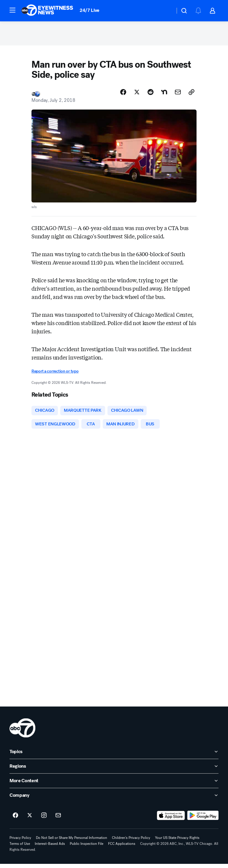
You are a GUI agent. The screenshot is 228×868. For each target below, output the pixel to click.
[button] (12, 10)
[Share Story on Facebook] (123, 95)
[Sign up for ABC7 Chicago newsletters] (58, 820)
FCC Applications (122, 848)
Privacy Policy (20, 842)
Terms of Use (20, 848)
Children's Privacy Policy (131, 842)
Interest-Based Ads (50, 848)
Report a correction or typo (55, 374)
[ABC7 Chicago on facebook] (15, 820)
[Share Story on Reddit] (151, 95)
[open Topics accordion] (114, 756)
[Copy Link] (191, 95)
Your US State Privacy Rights (177, 842)
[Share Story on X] (137, 95)
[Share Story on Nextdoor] (164, 95)
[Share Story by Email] (178, 95)
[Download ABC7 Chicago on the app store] (171, 820)
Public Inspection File (87, 848)
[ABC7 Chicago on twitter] (30, 820)
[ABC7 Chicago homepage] (47, 11)
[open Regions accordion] (114, 770)
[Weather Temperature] (166, 11)
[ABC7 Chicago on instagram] (44, 820)
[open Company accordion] (114, 799)
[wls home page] (22, 732)
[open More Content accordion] (114, 785)
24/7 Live (90, 10)
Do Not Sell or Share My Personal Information (72, 842)
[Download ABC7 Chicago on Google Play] (203, 820)
